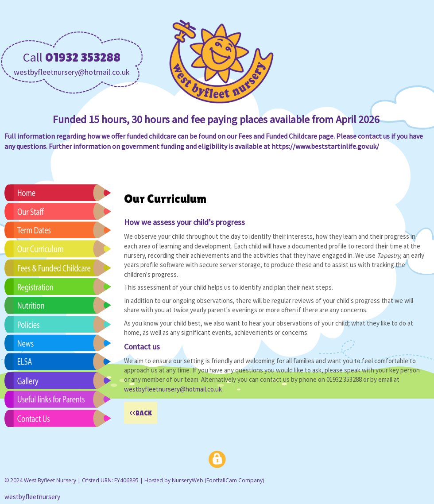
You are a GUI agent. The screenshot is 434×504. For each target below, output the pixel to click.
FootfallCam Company (234, 480)
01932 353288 (83, 57)
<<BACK (141, 413)
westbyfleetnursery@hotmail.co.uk (72, 72)
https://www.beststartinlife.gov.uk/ (325, 146)
